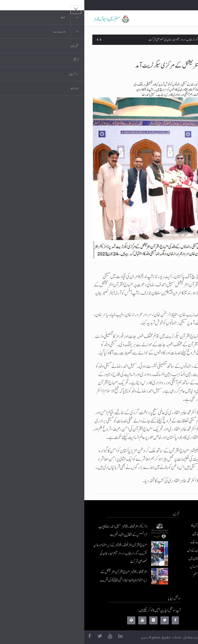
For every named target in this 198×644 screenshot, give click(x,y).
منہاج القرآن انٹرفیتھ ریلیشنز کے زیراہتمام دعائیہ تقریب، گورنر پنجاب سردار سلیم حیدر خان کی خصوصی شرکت (117, 40)
